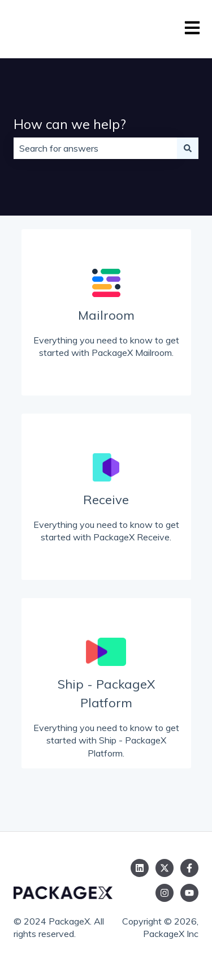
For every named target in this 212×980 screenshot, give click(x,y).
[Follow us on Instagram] (165, 893)
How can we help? (70, 124)
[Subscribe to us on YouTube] (189, 893)
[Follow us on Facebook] (189, 868)
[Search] (188, 148)
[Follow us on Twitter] (165, 868)
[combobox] (95, 148)
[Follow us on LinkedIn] (140, 868)
